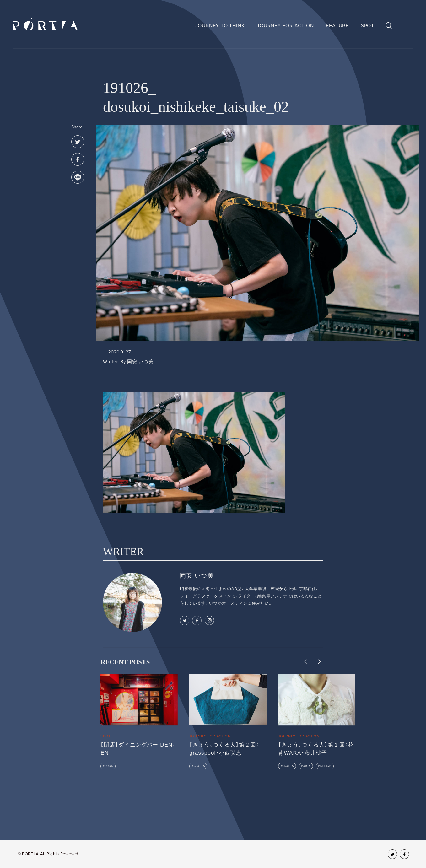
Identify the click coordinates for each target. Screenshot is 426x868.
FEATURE (337, 26)
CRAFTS (200, 766)
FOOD (109, 766)
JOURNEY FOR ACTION (285, 26)
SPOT (368, 26)
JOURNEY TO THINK (220, 26)
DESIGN (326, 766)
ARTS (307, 766)
